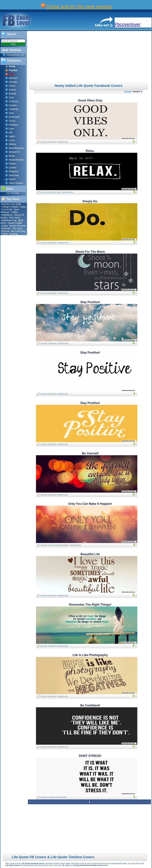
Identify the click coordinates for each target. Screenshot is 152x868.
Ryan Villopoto (10, 211)
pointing (14, 234)
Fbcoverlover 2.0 (15, 55)
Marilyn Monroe (17, 226)
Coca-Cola (7, 209)
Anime (12, 86)
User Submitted (13, 193)
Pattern (13, 164)
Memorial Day (18, 231)
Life (11, 132)
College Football (10, 207)
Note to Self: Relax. (55, 192)
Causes (13, 105)
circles (5, 226)
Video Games (16, 183)
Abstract (13, 78)
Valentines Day (9, 220)
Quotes (13, 167)
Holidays (13, 125)
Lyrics (12, 140)
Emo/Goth (14, 117)
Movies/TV (14, 152)
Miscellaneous (16, 148)
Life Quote (44, 142)
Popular (128, 91)
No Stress (52, 797)
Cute (11, 113)
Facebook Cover (63, 142)
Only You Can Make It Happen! (59, 545)
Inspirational (52, 142)
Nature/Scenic (16, 160)
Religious (14, 171)
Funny (12, 121)
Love (11, 129)
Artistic (12, 90)
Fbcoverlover (128, 24)
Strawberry (7, 215)
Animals (13, 82)
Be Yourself (52, 494)
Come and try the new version (79, 7)
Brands (12, 94)
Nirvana (5, 231)
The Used (17, 228)
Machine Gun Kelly (11, 204)
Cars (11, 97)
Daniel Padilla (15, 223)
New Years (15, 218)
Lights (12, 136)
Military (12, 144)
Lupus (23, 207)
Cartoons (14, 101)
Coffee (14, 212)
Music (12, 156)
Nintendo (6, 228)
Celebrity (13, 109)
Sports (12, 179)
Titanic (5, 234)
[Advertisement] (90, 57)
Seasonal (14, 175)
